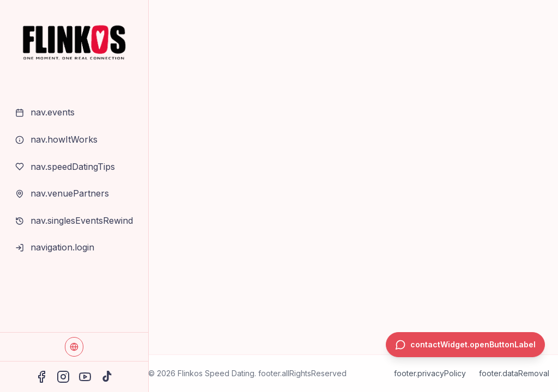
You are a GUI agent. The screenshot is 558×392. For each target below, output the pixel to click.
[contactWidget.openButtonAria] (465, 345)
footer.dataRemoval (514, 373)
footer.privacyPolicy (430, 373)
